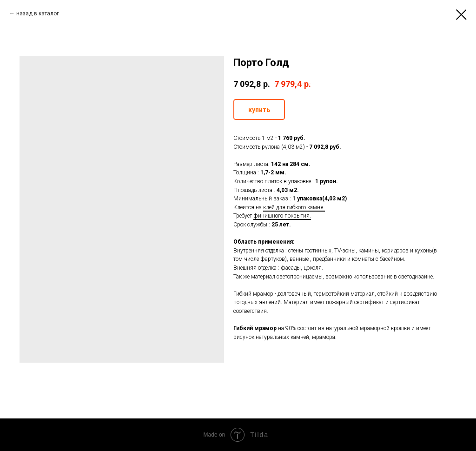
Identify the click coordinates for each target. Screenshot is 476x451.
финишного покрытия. (282, 216)
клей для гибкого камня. (294, 207)
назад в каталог (38, 13)
